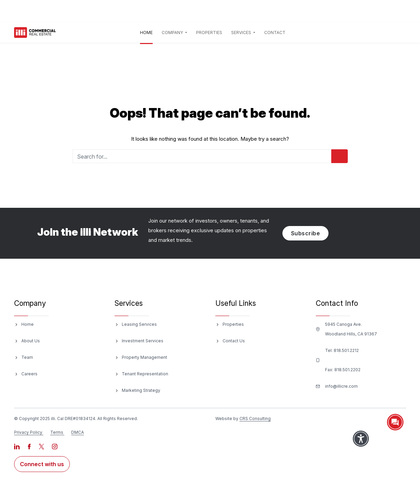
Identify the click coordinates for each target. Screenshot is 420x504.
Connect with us (42, 464)
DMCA (78, 432)
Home (148, 31)
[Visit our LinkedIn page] (17, 446)
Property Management (144, 357)
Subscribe (306, 233)
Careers (29, 374)
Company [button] (173, 33)
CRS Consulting (255, 419)
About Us (31, 341)
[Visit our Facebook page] (30, 446)
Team (27, 357)
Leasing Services (139, 324)
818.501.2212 (346, 350)
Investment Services (143, 341)
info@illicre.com (341, 386)
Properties (209, 33)
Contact (275, 33)
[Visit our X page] (42, 446)
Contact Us (234, 341)
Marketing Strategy (141, 390)
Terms (57, 432)
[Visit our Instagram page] (55, 446)
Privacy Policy (28, 432)
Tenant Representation (145, 374)
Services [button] (242, 33)
